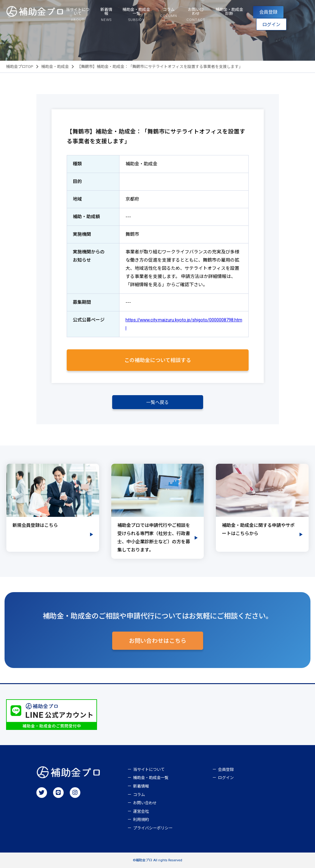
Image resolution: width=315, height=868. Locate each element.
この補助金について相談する (158, 360)
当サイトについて (149, 770)
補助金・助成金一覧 (151, 778)
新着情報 (141, 786)
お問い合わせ (145, 803)
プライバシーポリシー (153, 828)
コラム (139, 795)
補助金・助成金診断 (229, 12)
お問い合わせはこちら (158, 641)
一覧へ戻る (157, 402)
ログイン (271, 25)
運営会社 (141, 811)
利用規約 (141, 820)
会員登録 (268, 12)
